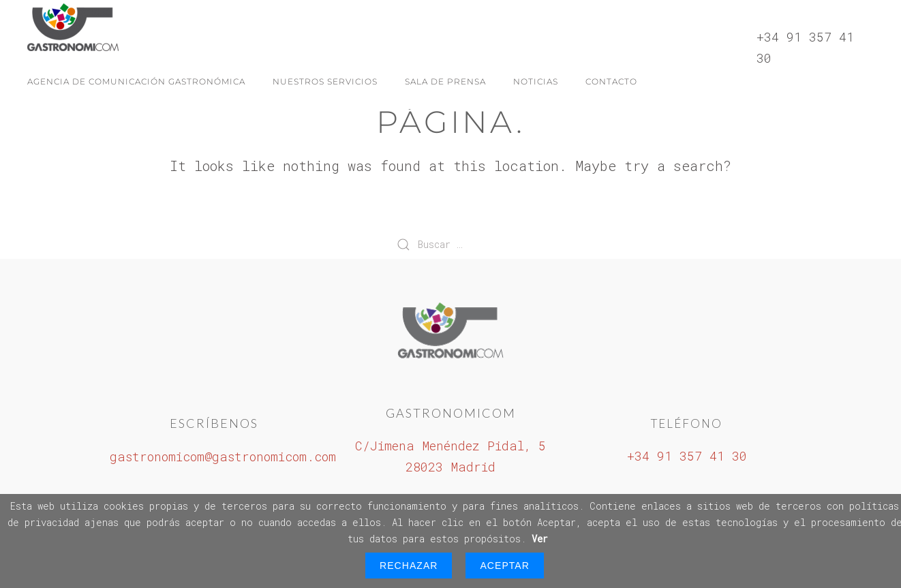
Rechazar (409, 566)
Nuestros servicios (325, 81)
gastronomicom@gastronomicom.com (223, 457)
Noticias (536, 81)
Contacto (611, 81)
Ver (540, 539)
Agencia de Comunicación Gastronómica (136, 81)
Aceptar (504, 566)
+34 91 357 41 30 (687, 456)
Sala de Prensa (445, 81)
